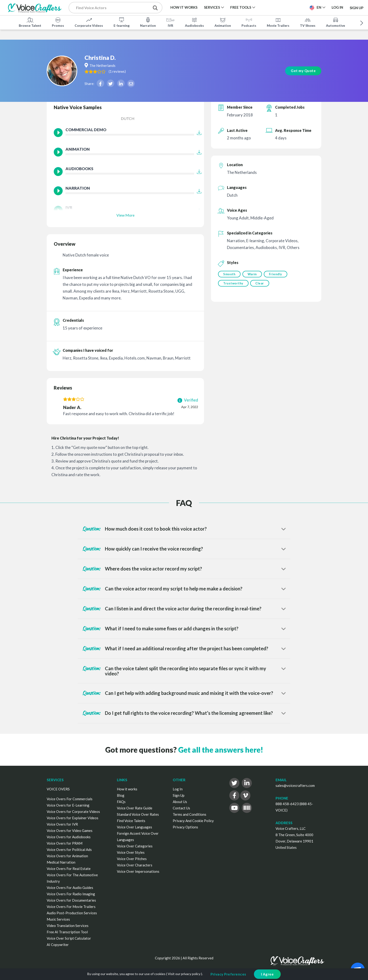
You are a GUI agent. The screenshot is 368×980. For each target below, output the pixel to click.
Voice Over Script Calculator (69, 938)
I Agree (267, 974)
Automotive (335, 22)
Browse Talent (30, 22)
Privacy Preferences (228, 974)
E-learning (122, 22)
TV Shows (308, 22)
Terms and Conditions (190, 814)
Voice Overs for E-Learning (68, 805)
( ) (131, 61)
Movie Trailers (278, 22)
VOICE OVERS (58, 789)
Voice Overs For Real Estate (69, 869)
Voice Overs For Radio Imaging (71, 894)
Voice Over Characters (135, 865)
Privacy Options (185, 827)
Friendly (276, 274)
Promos (58, 22)
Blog (121, 795)
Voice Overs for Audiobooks (69, 837)
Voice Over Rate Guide (135, 808)
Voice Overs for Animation (67, 856)
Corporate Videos (89, 22)
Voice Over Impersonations (138, 871)
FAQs (121, 802)
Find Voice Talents (131, 821)
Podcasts (249, 22)
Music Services (58, 919)
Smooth (229, 274)
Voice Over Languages (134, 827)
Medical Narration (61, 862)
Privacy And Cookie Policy (193, 821)
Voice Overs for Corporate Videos (73, 812)
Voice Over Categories (135, 846)
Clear (260, 284)
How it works (127, 789)
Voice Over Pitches (132, 859)
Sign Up (356, 8)
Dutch (128, 118)
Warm (253, 274)
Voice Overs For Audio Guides (70, 888)
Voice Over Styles (131, 852)
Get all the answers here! (221, 750)
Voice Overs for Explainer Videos (73, 818)
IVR (170, 22)
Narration (148, 22)
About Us (180, 802)
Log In (178, 789)
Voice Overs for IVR (62, 824)
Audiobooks (194, 22)
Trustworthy (233, 284)
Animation (223, 22)
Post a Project (288, 7)
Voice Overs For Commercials (70, 799)
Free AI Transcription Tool (67, 932)
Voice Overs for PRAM (65, 843)
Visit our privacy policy (184, 974)
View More (125, 215)
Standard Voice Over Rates (138, 814)
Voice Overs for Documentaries (71, 900)
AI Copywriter (58, 945)
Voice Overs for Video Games (70, 831)
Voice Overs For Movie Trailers (71, 907)
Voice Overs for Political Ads (69, 850)
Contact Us (181, 808)
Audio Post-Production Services (72, 913)
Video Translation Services (68, 926)
